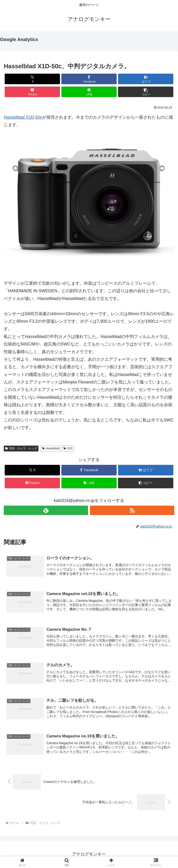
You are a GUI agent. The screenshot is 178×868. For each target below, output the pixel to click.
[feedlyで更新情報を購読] (46, 510)
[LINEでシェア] (89, 92)
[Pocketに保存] (32, 92)
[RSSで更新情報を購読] (132, 510)
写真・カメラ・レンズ (21, 448)
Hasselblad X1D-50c (23, 117)
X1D (68, 448)
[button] (146, 92)
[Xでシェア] (32, 79)
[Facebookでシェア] (89, 79)
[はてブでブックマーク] (146, 79)
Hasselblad (51, 448)
